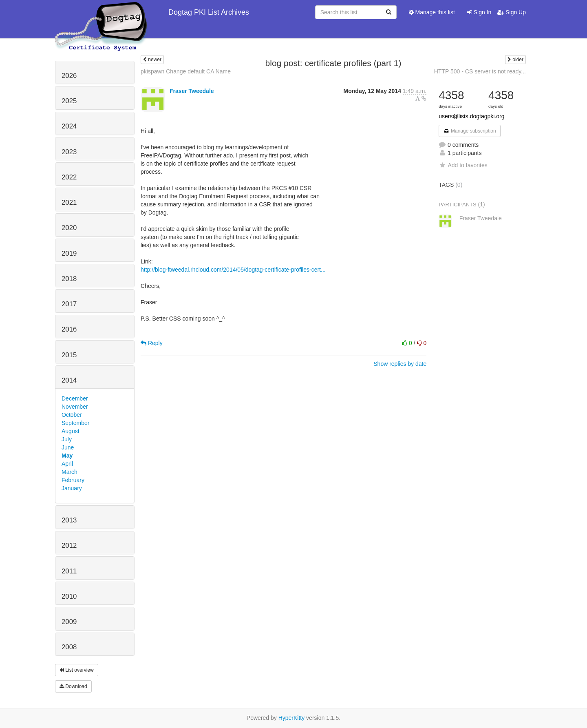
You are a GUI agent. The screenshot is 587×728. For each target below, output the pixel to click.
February (73, 480)
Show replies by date (400, 364)
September (75, 423)
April (67, 464)
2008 (69, 647)
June (68, 447)
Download (73, 686)
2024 (69, 126)
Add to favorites (463, 165)
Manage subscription (470, 131)
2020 (69, 228)
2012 (69, 545)
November (75, 407)
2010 (69, 596)
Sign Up (512, 12)
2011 (69, 571)
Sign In (479, 12)
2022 (69, 177)
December (75, 398)
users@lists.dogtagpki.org (471, 116)
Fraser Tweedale (192, 91)
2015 (69, 355)
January (72, 488)
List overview (77, 670)
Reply (152, 343)
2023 (69, 152)
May (67, 456)
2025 (69, 101)
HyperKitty (292, 718)
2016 (69, 329)
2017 (69, 304)
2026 (69, 76)
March (70, 472)
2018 (69, 279)
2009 (69, 622)
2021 (69, 202)
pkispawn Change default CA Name (186, 71)
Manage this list (432, 12)
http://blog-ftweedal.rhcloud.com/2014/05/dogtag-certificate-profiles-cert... (233, 270)
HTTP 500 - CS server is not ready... (480, 71)
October (72, 415)
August (71, 431)
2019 (69, 253)
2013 (69, 520)
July (67, 439)
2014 (69, 380)
